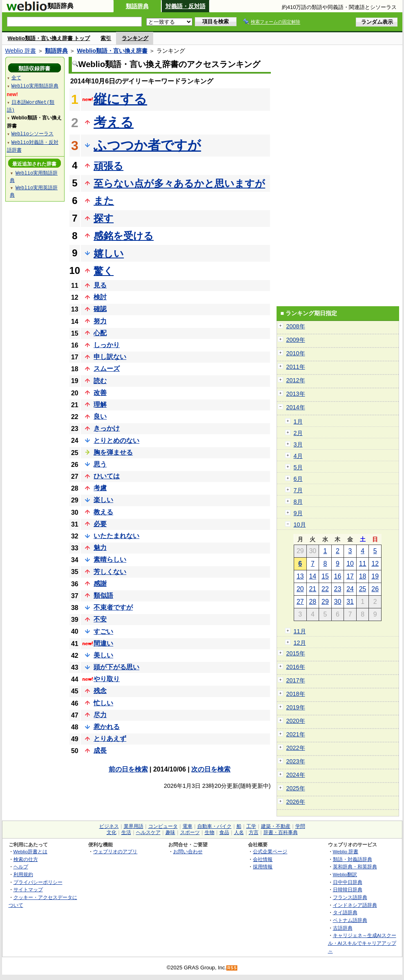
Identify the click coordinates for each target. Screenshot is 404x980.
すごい (103, 631)
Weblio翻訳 (345, 874)
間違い (103, 643)
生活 (126, 832)
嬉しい (109, 253)
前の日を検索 (128, 769)
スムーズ (107, 369)
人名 (239, 832)
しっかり (107, 345)
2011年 (296, 367)
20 (300, 589)
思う (100, 464)
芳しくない (110, 572)
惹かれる (107, 727)
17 (350, 576)
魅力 (100, 548)
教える (103, 512)
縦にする (120, 99)
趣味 (170, 832)
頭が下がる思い (116, 667)
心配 (100, 333)
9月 (298, 513)
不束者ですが (113, 607)
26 (375, 589)
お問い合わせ (188, 851)
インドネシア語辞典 (355, 905)
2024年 (296, 775)
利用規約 (23, 874)
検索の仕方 (26, 859)
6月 (298, 479)
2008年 (296, 326)
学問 (300, 826)
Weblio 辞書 (21, 51)
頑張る (108, 166)
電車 (187, 826)
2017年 (296, 680)
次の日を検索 (211, 769)
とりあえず (110, 739)
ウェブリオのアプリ (115, 851)
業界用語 (134, 826)
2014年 (296, 407)
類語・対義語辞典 (353, 859)
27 (300, 602)
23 (338, 589)
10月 (300, 525)
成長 (100, 750)
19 (375, 576)
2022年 (296, 748)
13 (300, 576)
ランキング (135, 38)
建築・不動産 (276, 826)
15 (325, 576)
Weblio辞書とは (30, 851)
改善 (100, 393)
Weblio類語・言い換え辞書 (112, 51)
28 (312, 602)
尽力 (100, 715)
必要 (100, 524)
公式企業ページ (270, 851)
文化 (112, 832)
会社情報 (263, 859)
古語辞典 (343, 928)
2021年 (296, 734)
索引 (106, 38)
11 (363, 564)
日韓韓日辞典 (348, 889)
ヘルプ (21, 867)
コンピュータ (163, 826)
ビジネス (109, 826)
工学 (251, 826)
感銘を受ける (124, 236)
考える (114, 122)
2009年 (296, 340)
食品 (224, 832)
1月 (298, 422)
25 (363, 589)
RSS (232, 968)
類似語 (103, 595)
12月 (300, 643)
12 (375, 564)
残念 (100, 691)
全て (16, 77)
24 (350, 589)
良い (100, 416)
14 (312, 576)
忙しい (103, 703)
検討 (100, 297)
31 (350, 602)
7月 (298, 490)
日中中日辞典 (348, 882)
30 (338, 602)
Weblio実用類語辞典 (35, 86)
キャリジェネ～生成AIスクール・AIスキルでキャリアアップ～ (362, 943)
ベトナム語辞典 (350, 920)
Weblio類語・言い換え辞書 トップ (49, 38)
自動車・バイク (214, 826)
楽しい (103, 500)
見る (100, 285)
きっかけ (107, 428)
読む (100, 381)
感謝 (100, 584)
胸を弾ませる (113, 452)
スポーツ (190, 832)
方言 (254, 832)
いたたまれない (116, 536)
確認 (100, 309)
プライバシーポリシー (38, 882)
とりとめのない (116, 441)
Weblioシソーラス (32, 133)
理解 (100, 405)
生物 (210, 832)
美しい (103, 655)
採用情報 (263, 867)
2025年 (296, 788)
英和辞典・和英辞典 (355, 867)
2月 (298, 433)
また (104, 201)
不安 (100, 619)
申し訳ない (110, 357)
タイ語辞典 (345, 912)
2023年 (296, 761)
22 (325, 589)
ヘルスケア (148, 832)
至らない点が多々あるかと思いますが (179, 183)
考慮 (100, 488)
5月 (298, 467)
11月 (300, 631)
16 (338, 576)
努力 (100, 321)
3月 (298, 444)
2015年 (296, 653)
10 (350, 564)
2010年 (296, 353)
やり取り (107, 679)
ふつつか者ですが (147, 145)
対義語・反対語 (185, 6)
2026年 (296, 802)
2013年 (296, 394)
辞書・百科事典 (281, 832)
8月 (298, 502)
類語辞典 (137, 6)
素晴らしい (110, 560)
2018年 (296, 694)
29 (325, 602)
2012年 (296, 380)
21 (312, 589)
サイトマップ (28, 889)
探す (104, 218)
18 (363, 576)
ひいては (107, 476)
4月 (298, 456)
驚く (104, 271)
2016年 (296, 667)
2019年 (296, 707)
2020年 (296, 721)
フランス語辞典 (350, 897)
